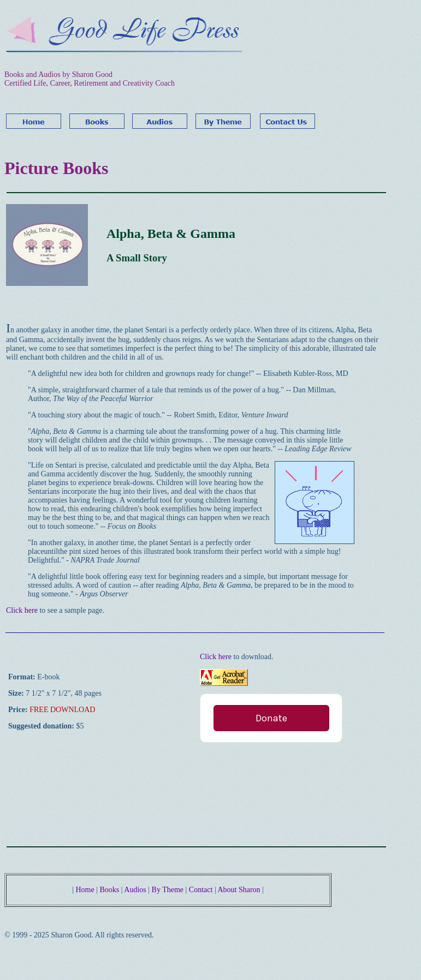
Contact (202, 890)
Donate (271, 718)
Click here (22, 610)
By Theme (168, 890)
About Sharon (239, 890)
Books (109, 890)
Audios (135, 890)
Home (85, 890)
